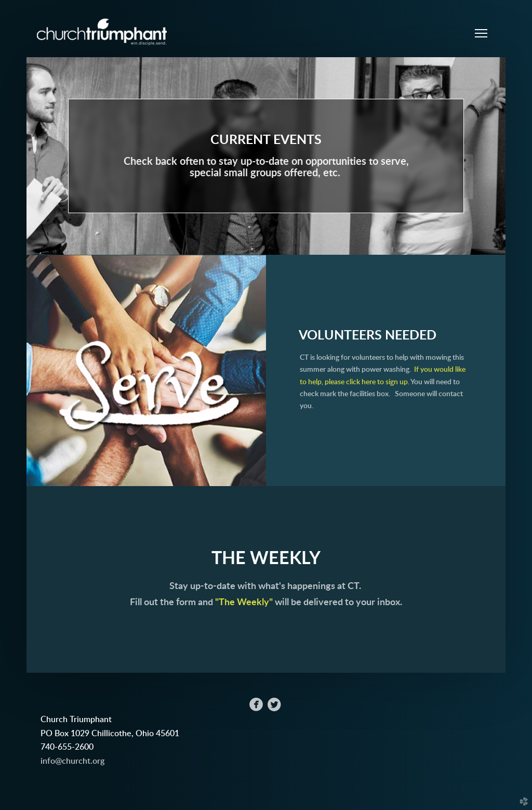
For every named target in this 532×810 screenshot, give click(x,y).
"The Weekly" (245, 602)
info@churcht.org (72, 761)
